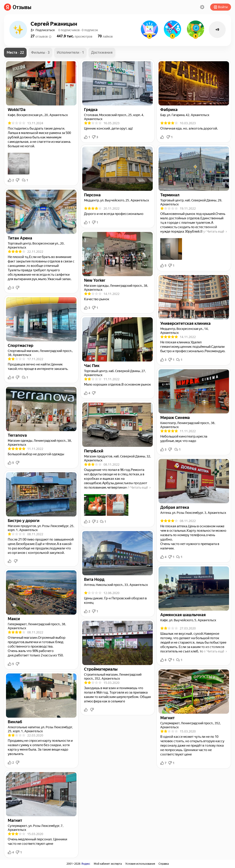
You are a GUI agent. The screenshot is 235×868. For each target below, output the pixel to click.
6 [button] (11, 377)
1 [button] (25, 180)
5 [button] (11, 463)
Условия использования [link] (140, 864)
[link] (18, 7)
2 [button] (11, 180)
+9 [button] (217, 30)
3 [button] (11, 288)
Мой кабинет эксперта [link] (108, 864)
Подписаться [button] (43, 30)
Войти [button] (221, 7)
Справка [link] (164, 864)
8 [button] (163, 660)
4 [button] (11, 852)
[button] (202, 7)
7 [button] (163, 763)
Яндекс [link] (86, 864)
